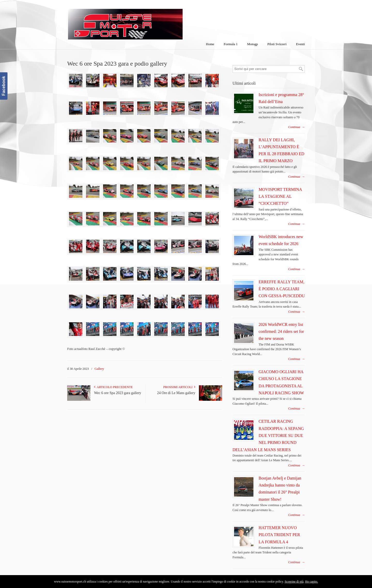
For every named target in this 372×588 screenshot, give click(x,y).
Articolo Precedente (113, 387)
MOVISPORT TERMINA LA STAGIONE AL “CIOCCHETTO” (280, 197)
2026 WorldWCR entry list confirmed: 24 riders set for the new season (281, 332)
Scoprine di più (294, 582)
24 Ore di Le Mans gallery (176, 393)
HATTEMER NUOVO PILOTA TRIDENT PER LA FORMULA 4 (279, 535)
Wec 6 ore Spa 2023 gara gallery (118, 393)
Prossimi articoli (179, 387)
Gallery (99, 369)
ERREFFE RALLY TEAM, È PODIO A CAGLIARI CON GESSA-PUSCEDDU (282, 289)
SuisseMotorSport (147, 21)
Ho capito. (312, 582)
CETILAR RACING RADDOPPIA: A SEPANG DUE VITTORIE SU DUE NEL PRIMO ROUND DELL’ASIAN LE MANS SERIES (268, 435)
